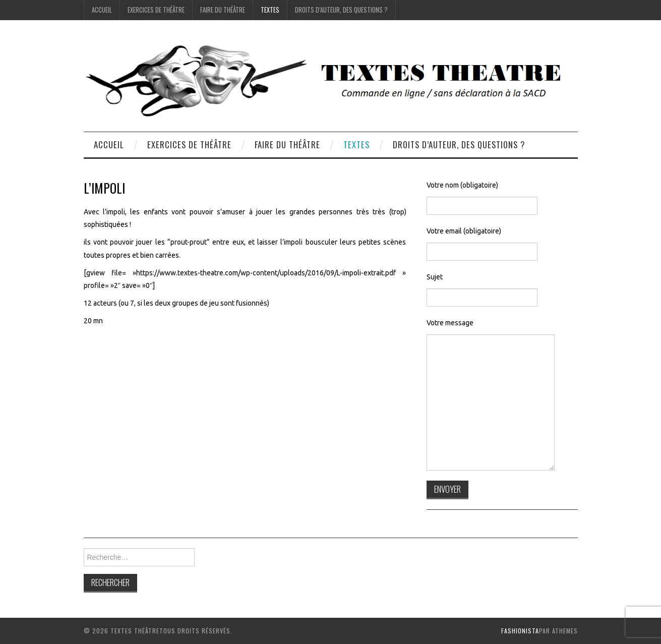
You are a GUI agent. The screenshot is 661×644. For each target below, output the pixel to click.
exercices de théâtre (156, 10)
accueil (102, 10)
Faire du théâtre (223, 10)
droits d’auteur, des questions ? (341, 10)
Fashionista (520, 631)
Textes (270, 10)
